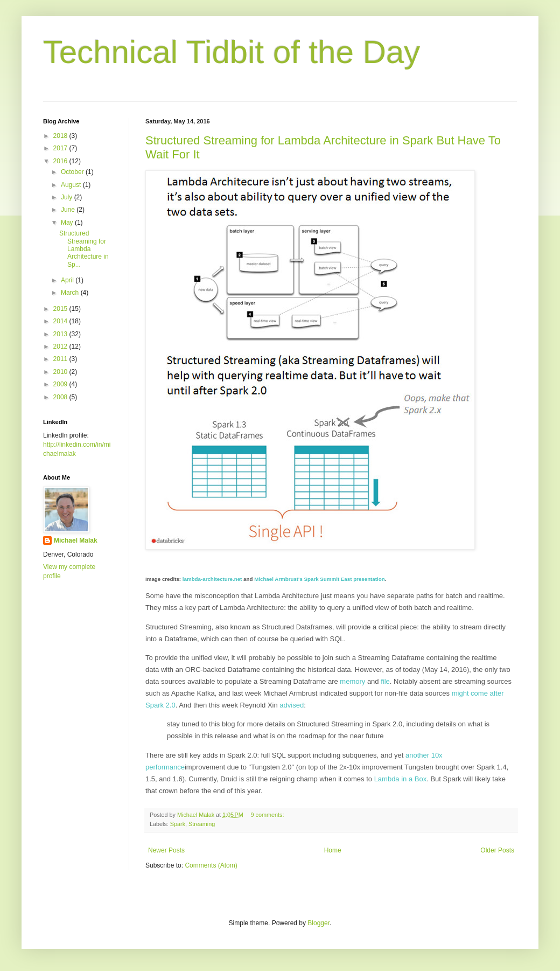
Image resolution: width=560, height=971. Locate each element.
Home (333, 850)
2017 (61, 148)
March (71, 293)
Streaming (202, 824)
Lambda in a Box (401, 779)
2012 (61, 346)
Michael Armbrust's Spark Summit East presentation (320, 579)
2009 (61, 384)
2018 (61, 136)
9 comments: (268, 815)
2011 (61, 359)
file (385, 681)
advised (292, 705)
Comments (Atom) (211, 865)
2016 (61, 161)
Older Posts (497, 850)
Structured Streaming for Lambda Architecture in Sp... (84, 249)
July (68, 197)
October (73, 172)
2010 (61, 372)
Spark (178, 824)
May (68, 223)
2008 (61, 397)
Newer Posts (166, 850)
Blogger (318, 923)
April (68, 280)
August (72, 185)
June (69, 210)
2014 (61, 321)
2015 (61, 309)
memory (352, 681)
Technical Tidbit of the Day (232, 52)
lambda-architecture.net (212, 579)
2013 (61, 334)
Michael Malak (76, 540)
